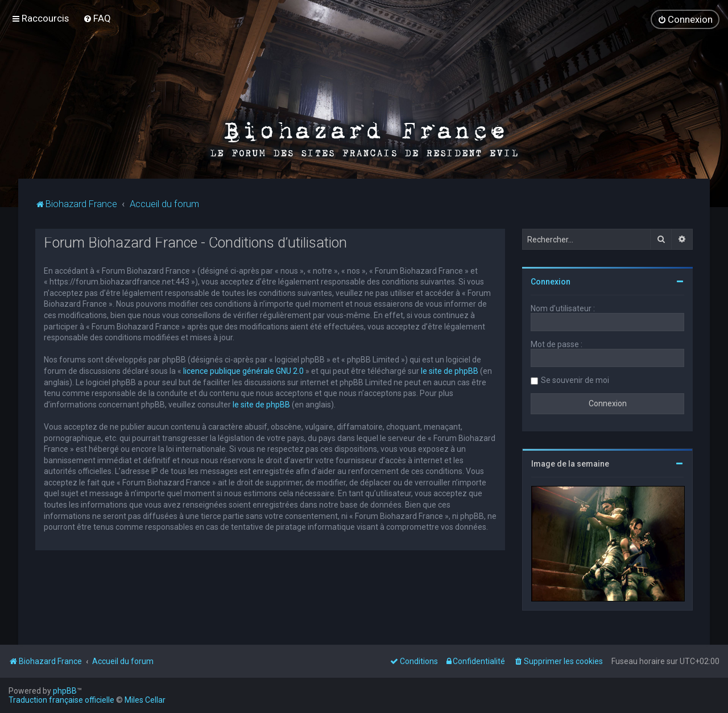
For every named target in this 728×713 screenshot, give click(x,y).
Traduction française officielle (61, 700)
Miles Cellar (145, 700)
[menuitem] (97, 18)
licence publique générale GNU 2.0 (243, 371)
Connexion (551, 282)
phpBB (65, 691)
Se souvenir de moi (575, 380)
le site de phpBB (450, 371)
